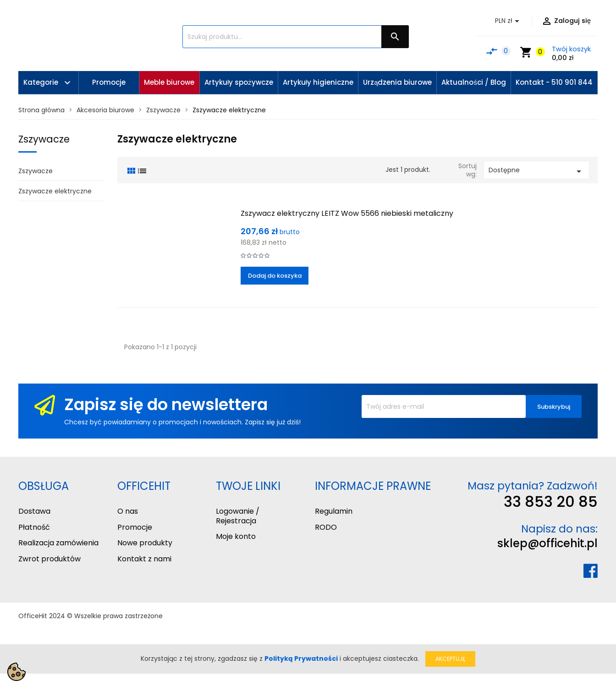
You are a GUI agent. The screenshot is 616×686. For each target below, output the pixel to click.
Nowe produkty (145, 543)
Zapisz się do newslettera (166, 404)
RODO (326, 527)
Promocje (135, 527)
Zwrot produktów (49, 559)
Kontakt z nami (144, 559)
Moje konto (236, 536)
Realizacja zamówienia (58, 543)
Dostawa (34, 511)
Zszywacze (44, 139)
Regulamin (334, 511)
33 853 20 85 (551, 502)
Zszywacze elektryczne (55, 191)
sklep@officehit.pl (547, 543)
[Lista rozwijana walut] (509, 21)
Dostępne (536, 171)
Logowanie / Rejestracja (238, 516)
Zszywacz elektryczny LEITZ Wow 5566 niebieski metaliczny (347, 213)
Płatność (34, 527)
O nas (128, 511)
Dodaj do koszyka (275, 276)
